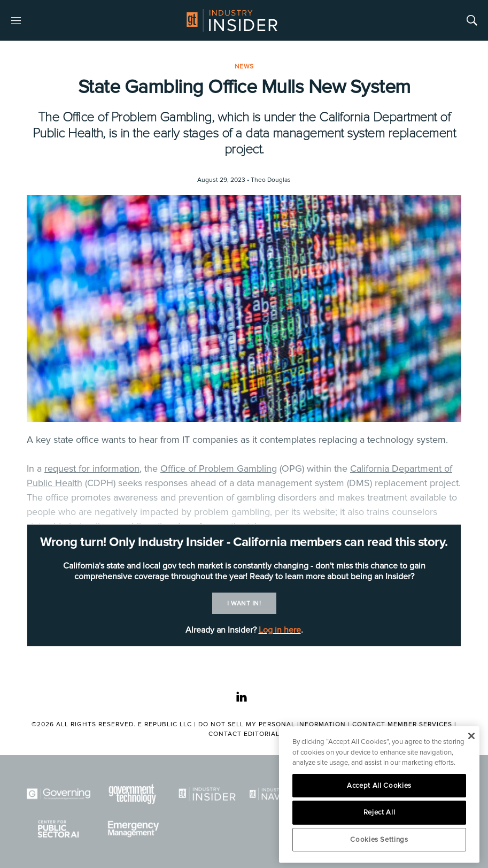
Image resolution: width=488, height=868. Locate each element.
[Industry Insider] (207, 794)
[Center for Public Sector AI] (59, 829)
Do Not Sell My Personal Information (272, 724)
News (244, 67)
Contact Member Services (402, 724)
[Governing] (59, 794)
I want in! (244, 604)
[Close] (471, 736)
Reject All (379, 812)
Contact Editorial (244, 734)
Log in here (280, 630)
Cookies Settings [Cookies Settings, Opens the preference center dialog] (379, 840)
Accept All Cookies (379, 786)
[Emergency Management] (133, 829)
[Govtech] (133, 794)
